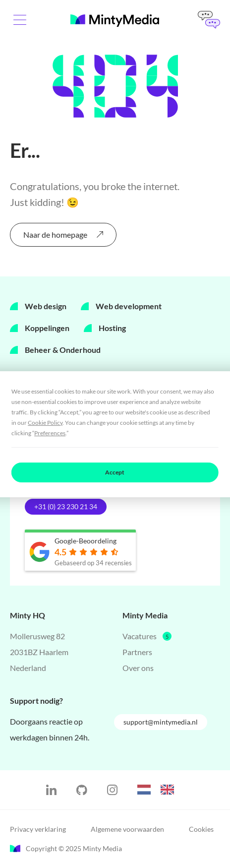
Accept (115, 472)
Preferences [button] (50, 433)
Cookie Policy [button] (45, 423)
